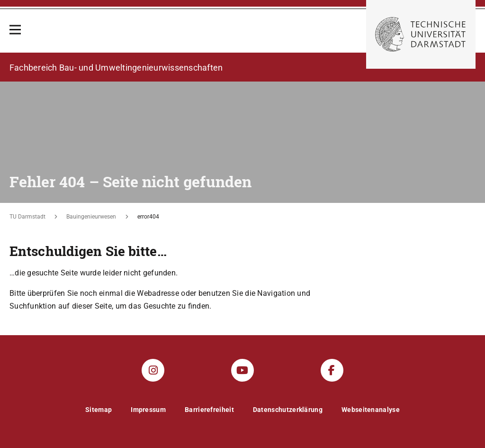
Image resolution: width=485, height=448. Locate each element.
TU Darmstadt (27, 217)
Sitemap (99, 410)
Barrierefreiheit (209, 410)
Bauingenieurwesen (91, 217)
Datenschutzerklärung (288, 410)
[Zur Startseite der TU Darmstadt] (421, 34)
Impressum (148, 410)
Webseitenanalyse (371, 410)
